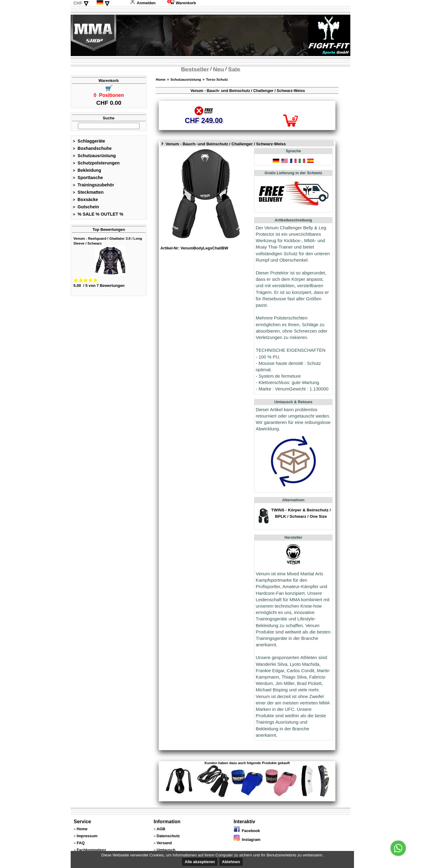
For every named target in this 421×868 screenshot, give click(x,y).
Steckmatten (88, 192)
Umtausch (166, 850)
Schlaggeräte (89, 141)
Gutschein (86, 207)
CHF (78, 3)
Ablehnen (231, 862)
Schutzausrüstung (94, 156)
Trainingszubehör (94, 185)
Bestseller (195, 69)
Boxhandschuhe (92, 148)
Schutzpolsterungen (96, 163)
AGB (161, 829)
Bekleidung (87, 170)
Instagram (247, 840)
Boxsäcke (85, 199)
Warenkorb (182, 3)
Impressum (87, 836)
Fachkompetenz (92, 850)
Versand (164, 843)
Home (161, 79)
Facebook (247, 831)
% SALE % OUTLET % (98, 214)
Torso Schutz (217, 79)
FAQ (81, 843)
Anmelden (143, 3)
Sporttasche (88, 178)
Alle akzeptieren (200, 862)
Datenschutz (168, 836)
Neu (218, 69)
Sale (234, 69)
